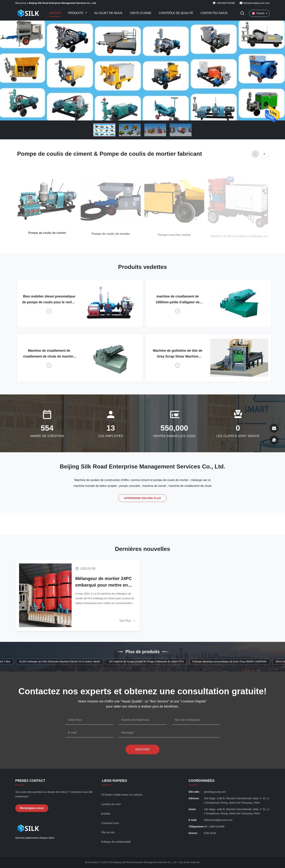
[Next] (264, 154)
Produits (76, 13)
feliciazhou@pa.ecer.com (257, 3)
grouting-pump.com (215, 792)
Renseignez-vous (32, 808)
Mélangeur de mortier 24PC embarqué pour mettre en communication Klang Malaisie (104, 582)
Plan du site (108, 832)
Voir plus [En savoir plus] (128, 621)
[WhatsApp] (274, 440)
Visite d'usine (141, 13)
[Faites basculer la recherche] (242, 13)
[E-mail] (274, 428)
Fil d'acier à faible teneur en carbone (122, 795)
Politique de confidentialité (116, 842)
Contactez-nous (214, 13)
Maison (55, 13)
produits (106, 814)
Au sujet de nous (108, 13)
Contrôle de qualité (176, 13)
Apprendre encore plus (142, 498)
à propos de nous (111, 804)
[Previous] (255, 154)
